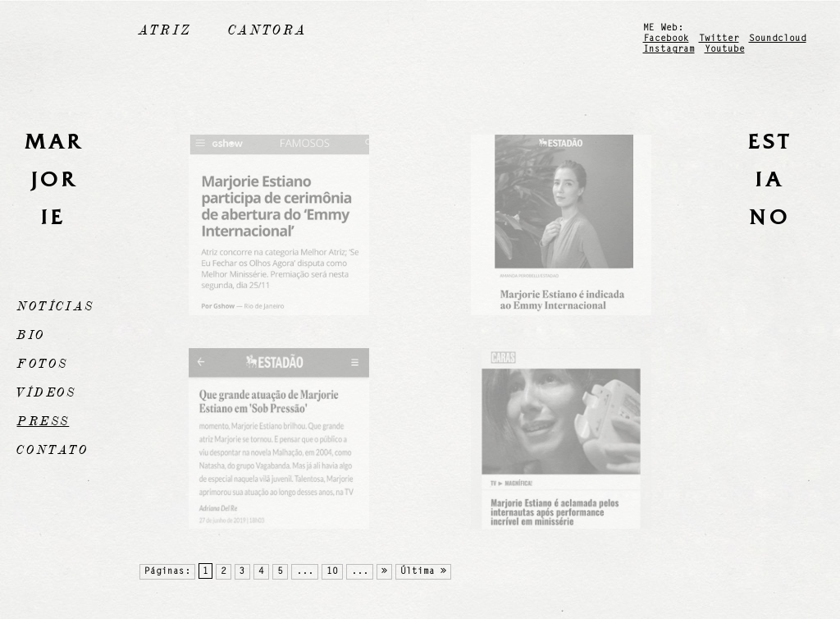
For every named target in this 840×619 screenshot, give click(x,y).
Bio (31, 335)
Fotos (42, 364)
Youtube (725, 50)
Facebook (666, 39)
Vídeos (46, 392)
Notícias (55, 306)
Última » (423, 572)
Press (43, 421)
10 (332, 572)
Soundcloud (778, 39)
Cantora (267, 30)
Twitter (719, 39)
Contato (52, 450)
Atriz (164, 30)
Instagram (669, 50)
